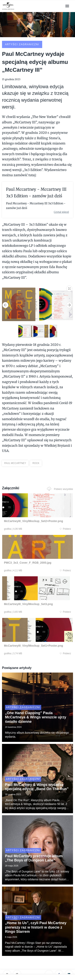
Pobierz (65, 529)
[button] (69, 288)
